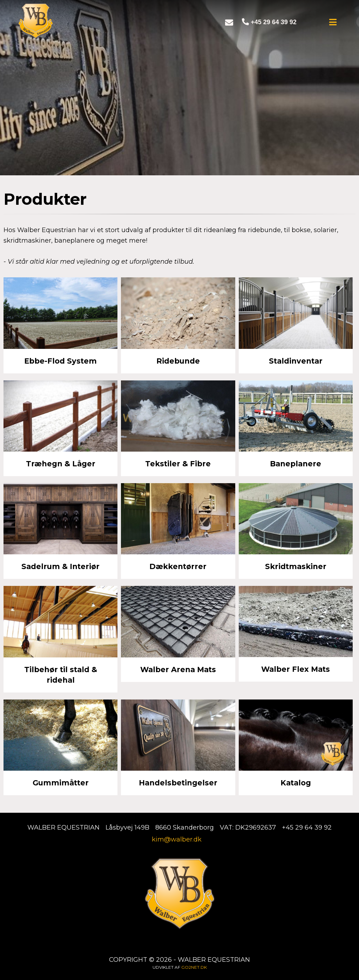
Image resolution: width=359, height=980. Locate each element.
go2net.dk (194, 967)
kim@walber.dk (177, 839)
